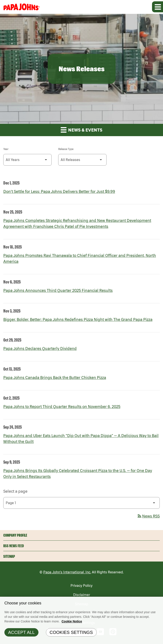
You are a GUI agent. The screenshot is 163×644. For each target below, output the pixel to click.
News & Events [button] (81, 130)
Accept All (21, 633)
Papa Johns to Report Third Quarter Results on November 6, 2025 (62, 407)
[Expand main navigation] (158, 7)
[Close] (159, 602)
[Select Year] (27, 160)
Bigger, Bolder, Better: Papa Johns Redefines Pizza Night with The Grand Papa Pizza (78, 319)
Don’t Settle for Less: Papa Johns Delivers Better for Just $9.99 (59, 191)
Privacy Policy (81, 585)
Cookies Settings (71, 633)
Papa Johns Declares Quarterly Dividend (40, 349)
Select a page (15, 491)
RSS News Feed (14, 546)
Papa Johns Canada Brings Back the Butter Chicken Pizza (55, 378)
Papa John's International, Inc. (67, 572)
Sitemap (9, 556)
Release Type (66, 149)
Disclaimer (82, 595)
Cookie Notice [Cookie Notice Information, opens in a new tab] (72, 622)
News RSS (148, 516)
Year (6, 149)
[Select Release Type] (82, 160)
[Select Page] (81, 503)
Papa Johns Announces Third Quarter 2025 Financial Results (58, 290)
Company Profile (15, 535)
